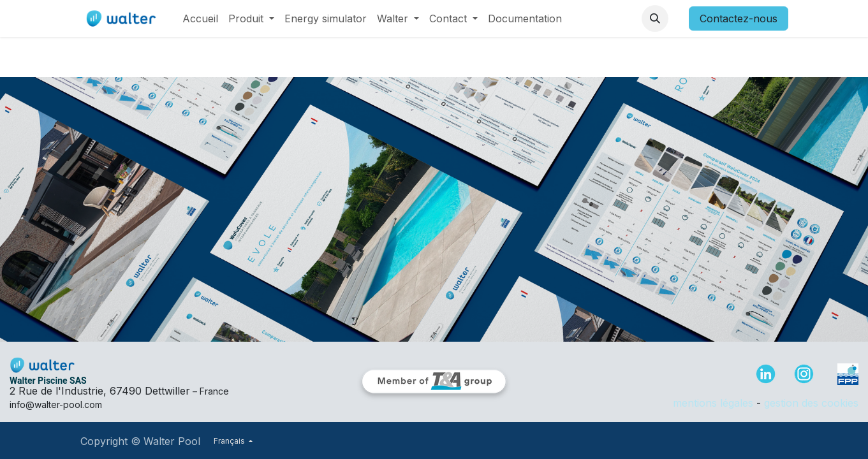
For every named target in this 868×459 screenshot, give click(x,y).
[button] (655, 18)
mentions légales (713, 403)
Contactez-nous (739, 18)
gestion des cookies (811, 403)
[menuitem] (200, 18)
